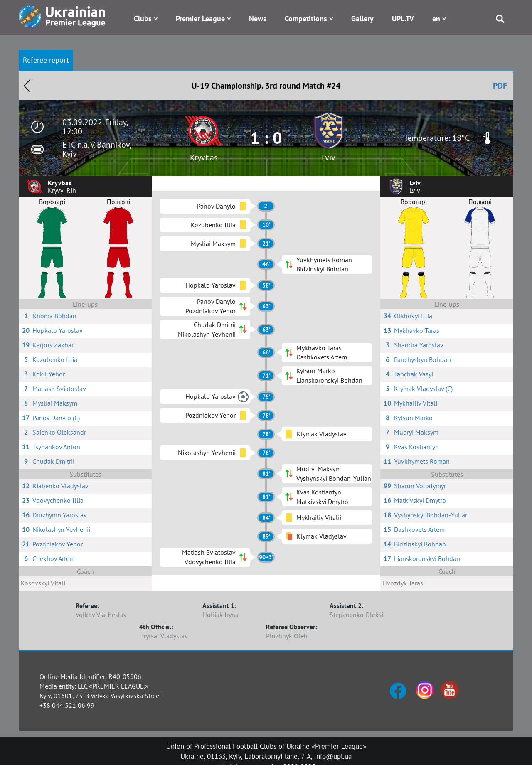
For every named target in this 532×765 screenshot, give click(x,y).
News (258, 18)
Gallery (362, 18)
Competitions (306, 18)
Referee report (46, 60)
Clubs (143, 18)
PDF (500, 86)
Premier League (200, 18)
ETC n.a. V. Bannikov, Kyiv (97, 149)
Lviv (329, 157)
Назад (27, 86)
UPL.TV (403, 18)
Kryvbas (204, 157)
